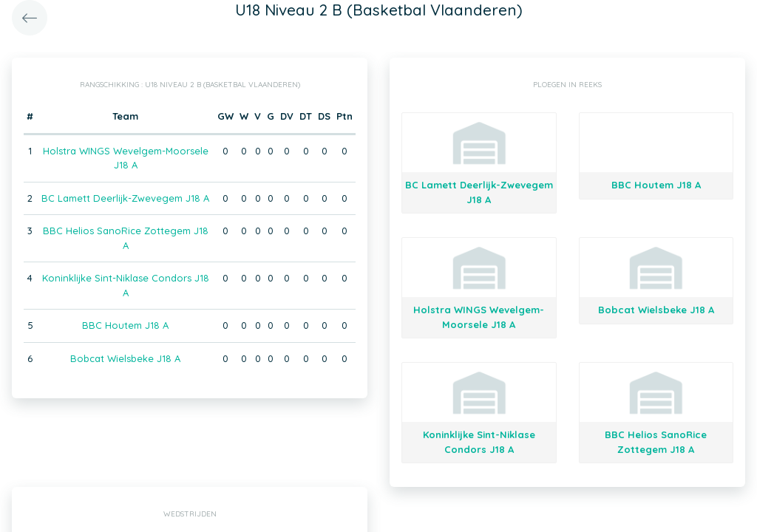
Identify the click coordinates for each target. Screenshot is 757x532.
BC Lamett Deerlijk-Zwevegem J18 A (125, 198)
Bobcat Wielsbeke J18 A (125, 358)
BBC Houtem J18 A (125, 325)
